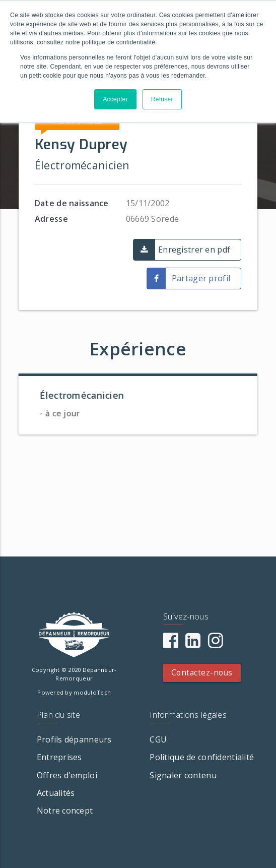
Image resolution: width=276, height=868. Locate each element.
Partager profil (201, 278)
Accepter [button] (115, 99)
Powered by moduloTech (74, 692)
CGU (158, 739)
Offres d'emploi (67, 775)
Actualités (56, 793)
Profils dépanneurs (74, 739)
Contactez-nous (202, 673)
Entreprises (59, 757)
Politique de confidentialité (202, 757)
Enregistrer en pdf (194, 250)
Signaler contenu (183, 775)
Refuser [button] (162, 99)
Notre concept (65, 811)
